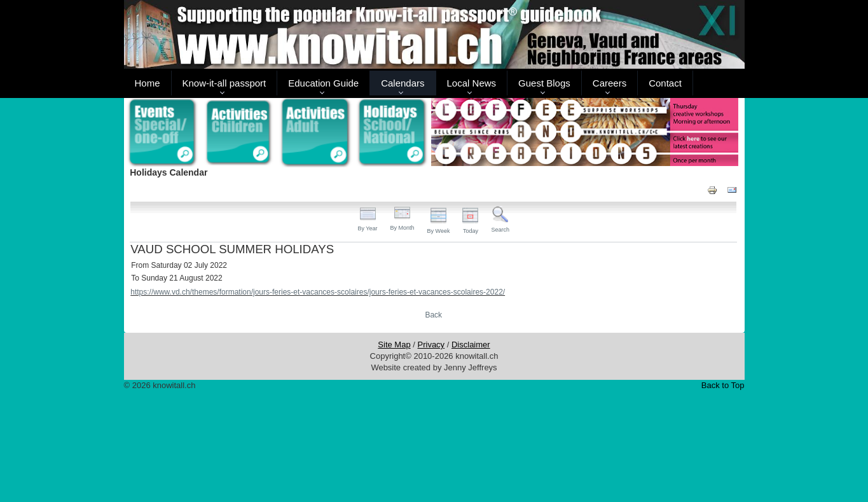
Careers (610, 83)
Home (148, 83)
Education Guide (323, 83)
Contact (665, 83)
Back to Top (723, 385)
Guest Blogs (544, 83)
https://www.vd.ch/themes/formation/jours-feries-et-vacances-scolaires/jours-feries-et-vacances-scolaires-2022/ (318, 292)
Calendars (403, 83)
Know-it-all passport (224, 83)
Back (433, 315)
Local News (472, 83)
